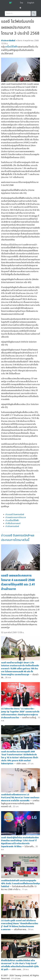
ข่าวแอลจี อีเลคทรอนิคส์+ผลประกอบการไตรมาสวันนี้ (18, 538)
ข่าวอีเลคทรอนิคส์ (12, 526)
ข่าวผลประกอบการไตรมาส (16, 517)
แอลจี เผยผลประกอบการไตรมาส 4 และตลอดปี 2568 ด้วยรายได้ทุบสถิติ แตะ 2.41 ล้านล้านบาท (18, 582)
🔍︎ (34, 13)
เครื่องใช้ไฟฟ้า (11, 47)
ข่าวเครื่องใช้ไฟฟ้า (12, 520)
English (31, 3)
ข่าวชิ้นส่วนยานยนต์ (13, 523)
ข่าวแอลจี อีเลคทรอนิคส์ (15, 515)
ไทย (21, 3)
